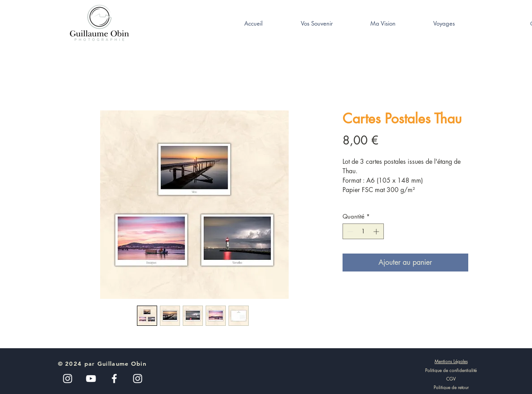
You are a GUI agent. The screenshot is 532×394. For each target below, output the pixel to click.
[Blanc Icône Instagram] (68, 379)
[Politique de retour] (451, 387)
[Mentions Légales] (451, 361)
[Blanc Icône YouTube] (91, 379)
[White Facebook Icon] (114, 379)
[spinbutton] (363, 232)
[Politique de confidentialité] (451, 370)
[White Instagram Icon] (138, 379)
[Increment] (377, 232)
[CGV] (451, 378)
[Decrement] (349, 232)
